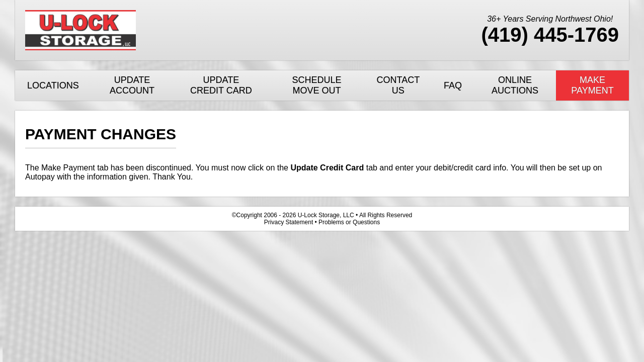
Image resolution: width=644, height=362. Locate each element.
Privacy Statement (289, 222)
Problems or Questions (349, 222)
